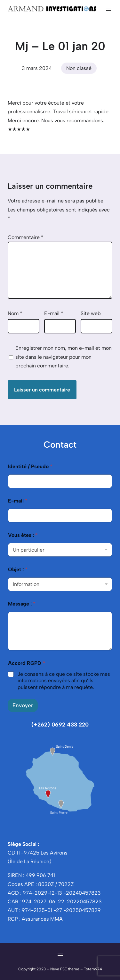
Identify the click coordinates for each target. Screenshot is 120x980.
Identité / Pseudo (30, 466)
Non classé (79, 68)
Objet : (18, 569)
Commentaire (26, 237)
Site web (91, 313)
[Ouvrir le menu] (108, 9)
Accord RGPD (27, 663)
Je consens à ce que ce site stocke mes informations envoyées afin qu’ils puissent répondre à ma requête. (64, 681)
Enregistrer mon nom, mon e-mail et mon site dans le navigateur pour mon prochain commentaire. (64, 357)
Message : (22, 604)
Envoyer (23, 705)
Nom (15, 313)
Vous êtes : (23, 535)
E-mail (54, 313)
